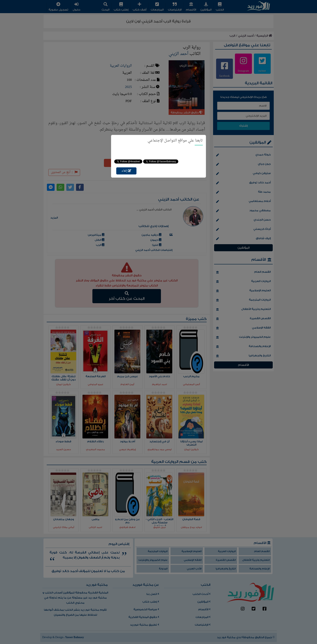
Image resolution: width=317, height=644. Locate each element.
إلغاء (126, 171)
